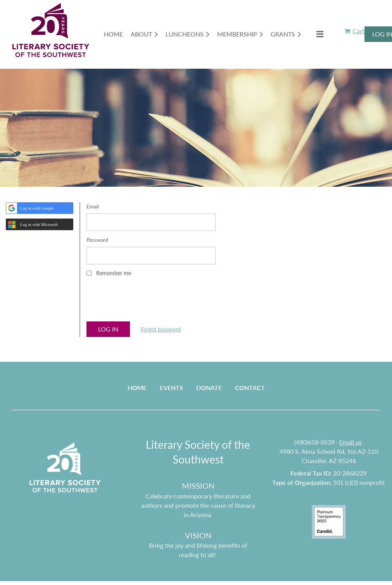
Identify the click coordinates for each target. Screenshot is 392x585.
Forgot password (161, 329)
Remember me (114, 273)
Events (171, 388)
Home (137, 388)
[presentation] (145, 302)
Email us (351, 442)
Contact (250, 388)
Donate (209, 388)
